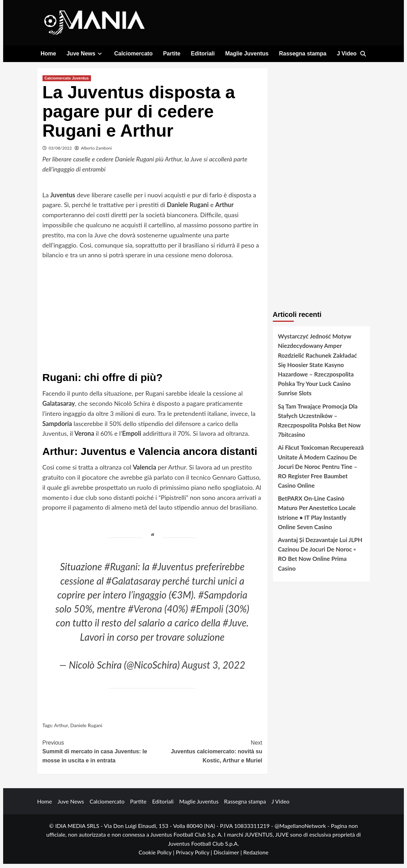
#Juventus (173, 571)
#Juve (235, 627)
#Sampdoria (223, 599)
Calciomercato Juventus (67, 82)
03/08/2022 (60, 152)
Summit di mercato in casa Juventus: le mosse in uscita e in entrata (98, 755)
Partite (172, 54)
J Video (347, 54)
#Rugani (121, 571)
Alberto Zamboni (96, 152)
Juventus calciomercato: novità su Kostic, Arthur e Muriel (207, 755)
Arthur (61, 730)
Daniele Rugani (86, 730)
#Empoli (207, 613)
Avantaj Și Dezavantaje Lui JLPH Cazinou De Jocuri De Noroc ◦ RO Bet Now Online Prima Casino (320, 558)
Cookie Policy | (157, 857)
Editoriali (203, 54)
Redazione (256, 857)
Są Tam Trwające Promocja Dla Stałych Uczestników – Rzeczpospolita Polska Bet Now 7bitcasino (319, 425)
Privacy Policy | (194, 857)
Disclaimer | (228, 857)
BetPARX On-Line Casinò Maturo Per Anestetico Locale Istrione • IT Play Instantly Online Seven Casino (317, 517)
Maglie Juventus (247, 54)
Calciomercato (133, 54)
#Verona (145, 613)
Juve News (85, 54)
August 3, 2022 (214, 669)
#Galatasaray (133, 585)
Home (48, 54)
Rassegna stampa (303, 54)
